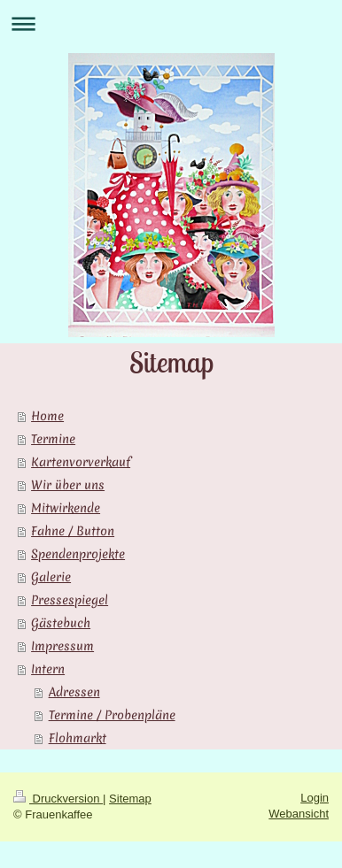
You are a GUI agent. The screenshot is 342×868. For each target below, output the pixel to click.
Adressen (74, 692)
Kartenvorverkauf (81, 462)
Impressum (62, 646)
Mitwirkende (66, 508)
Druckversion (58, 799)
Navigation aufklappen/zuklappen (171, 23)
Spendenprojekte (78, 554)
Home (47, 416)
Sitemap (130, 799)
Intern (48, 669)
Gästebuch (61, 623)
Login (315, 798)
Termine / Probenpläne (112, 715)
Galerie (51, 577)
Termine (53, 439)
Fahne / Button (73, 531)
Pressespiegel (70, 600)
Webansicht (299, 814)
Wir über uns (68, 485)
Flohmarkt (78, 738)
